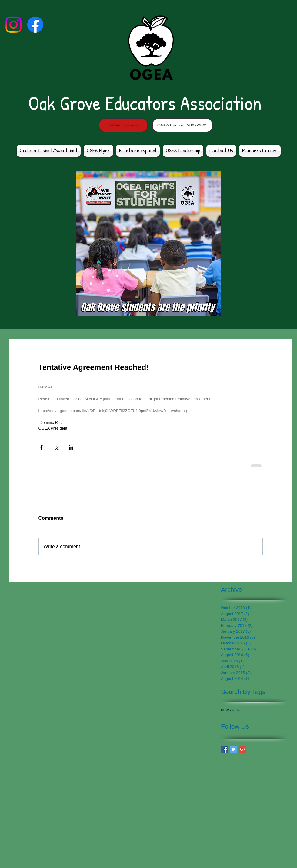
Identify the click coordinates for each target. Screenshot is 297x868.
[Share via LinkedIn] (71, 447)
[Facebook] (35, 25)
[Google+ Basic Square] (243, 749)
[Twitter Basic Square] (234, 749)
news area (231, 710)
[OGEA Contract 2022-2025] (182, 125)
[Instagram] (13, 25)
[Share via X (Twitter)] (56, 447)
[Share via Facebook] (41, 447)
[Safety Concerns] (123, 125)
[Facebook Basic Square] (224, 749)
